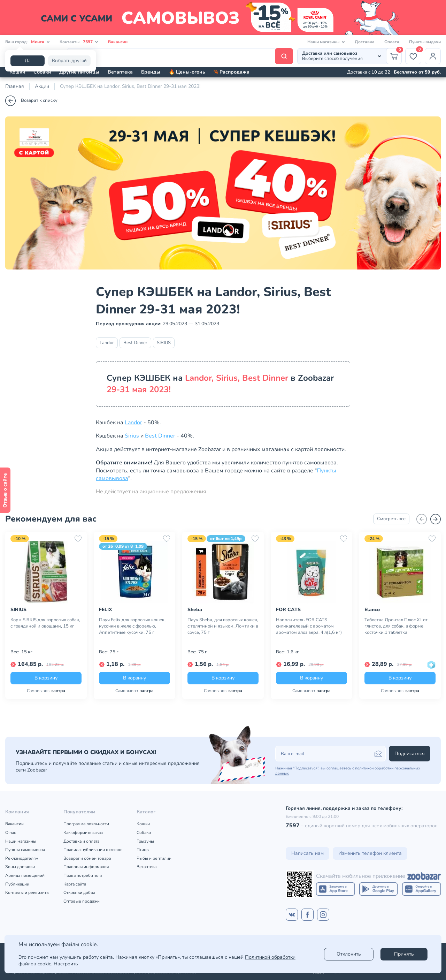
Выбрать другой (69, 61)
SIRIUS (164, 343)
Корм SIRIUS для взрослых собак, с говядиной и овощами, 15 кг (45, 623)
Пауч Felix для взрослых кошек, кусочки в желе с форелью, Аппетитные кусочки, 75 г (132, 626)
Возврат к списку (31, 101)
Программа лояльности (86, 824)
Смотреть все (391, 519)
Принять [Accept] (404, 954)
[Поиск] (180, 56)
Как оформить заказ (83, 833)
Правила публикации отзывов (93, 850)
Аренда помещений (25, 875)
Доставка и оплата (81, 841)
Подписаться (410, 754)
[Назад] (422, 519)
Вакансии (118, 42)
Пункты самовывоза (25, 850)
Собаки (42, 72)
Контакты (79, 42)
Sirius (132, 436)
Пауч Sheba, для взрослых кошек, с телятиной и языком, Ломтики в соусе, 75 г (223, 626)
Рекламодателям (22, 858)
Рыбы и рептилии (154, 858)
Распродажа (232, 72)
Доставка (365, 42)
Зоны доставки (20, 867)
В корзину (46, 678)
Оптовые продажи (82, 901)
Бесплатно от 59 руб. (417, 72)
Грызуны (145, 841)
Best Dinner (135, 343)
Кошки (17, 72)
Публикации (17, 884)
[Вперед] (436, 519)
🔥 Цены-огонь (187, 72)
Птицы (143, 850)
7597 (293, 826)
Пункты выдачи (425, 42)
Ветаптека (120, 72)
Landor (107, 343)
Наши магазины (21, 841)
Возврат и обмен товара (87, 858)
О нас (11, 833)
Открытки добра (79, 892)
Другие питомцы (79, 72)
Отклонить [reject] (349, 954)
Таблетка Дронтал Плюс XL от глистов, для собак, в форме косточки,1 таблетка (396, 626)
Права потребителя (83, 875)
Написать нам (307, 853)
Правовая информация (86, 867)
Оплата (392, 42)
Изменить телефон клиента (370, 853)
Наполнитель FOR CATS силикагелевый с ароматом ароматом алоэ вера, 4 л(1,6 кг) (309, 626)
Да (28, 61)
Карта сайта (75, 884)
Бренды (151, 72)
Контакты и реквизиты (27, 892)
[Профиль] (433, 56)
